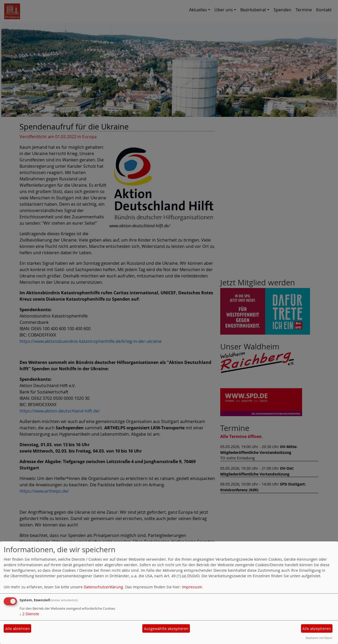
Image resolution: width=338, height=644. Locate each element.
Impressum (192, 587)
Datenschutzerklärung (103, 587)
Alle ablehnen (18, 629)
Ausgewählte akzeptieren (166, 629)
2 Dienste (29, 614)
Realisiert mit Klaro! (319, 638)
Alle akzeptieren (317, 629)
